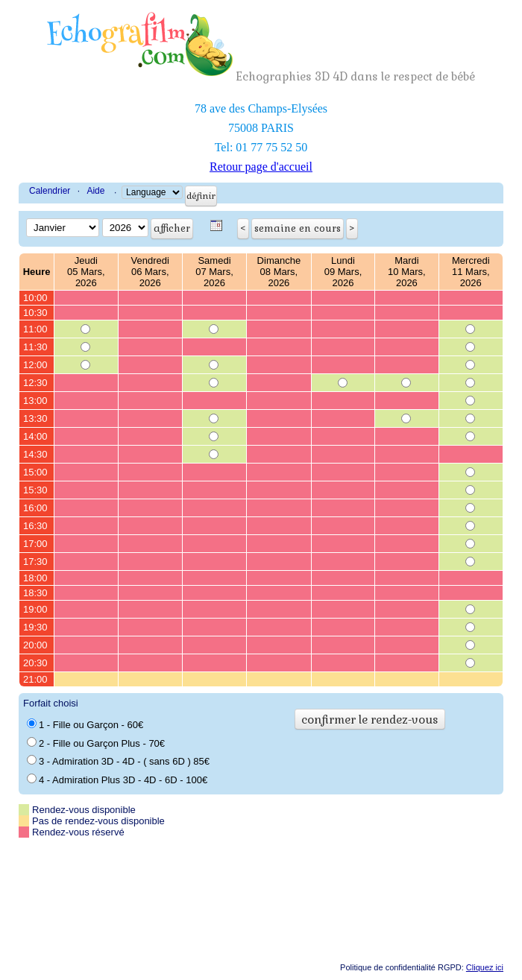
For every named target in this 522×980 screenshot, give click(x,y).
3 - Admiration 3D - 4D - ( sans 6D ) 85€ (118, 761)
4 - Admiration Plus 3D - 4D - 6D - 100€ (117, 780)
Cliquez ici (485, 967)
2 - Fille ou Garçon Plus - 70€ (96, 743)
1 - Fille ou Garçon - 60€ (85, 724)
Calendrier (50, 191)
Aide (95, 191)
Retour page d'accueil (261, 167)
